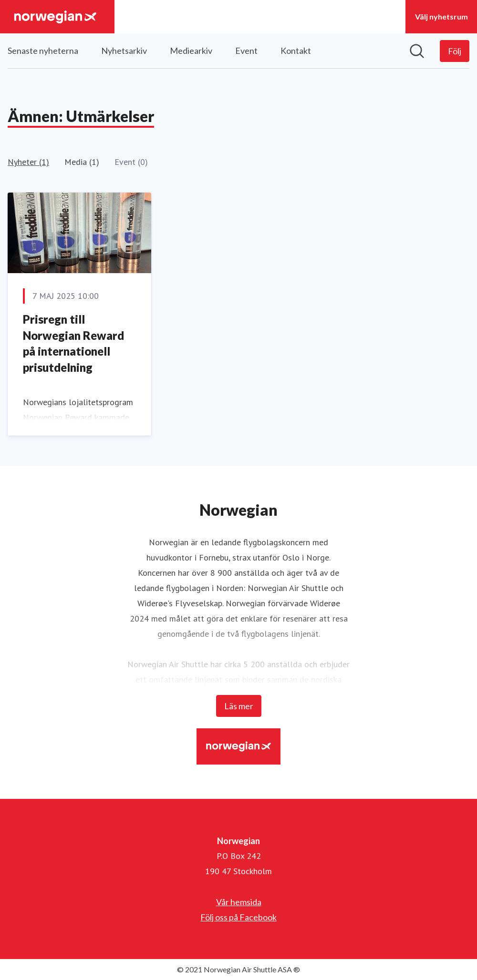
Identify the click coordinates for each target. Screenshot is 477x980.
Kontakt (296, 51)
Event (246, 51)
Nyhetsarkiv (124, 51)
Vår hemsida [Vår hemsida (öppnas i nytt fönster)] (239, 902)
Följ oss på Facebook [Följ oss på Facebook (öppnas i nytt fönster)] (238, 917)
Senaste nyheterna (43, 51)
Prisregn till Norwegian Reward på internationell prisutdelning (73, 343)
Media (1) (82, 162)
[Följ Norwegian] (455, 51)
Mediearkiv (191, 51)
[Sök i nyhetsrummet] (417, 51)
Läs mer (239, 706)
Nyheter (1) (28, 162)
